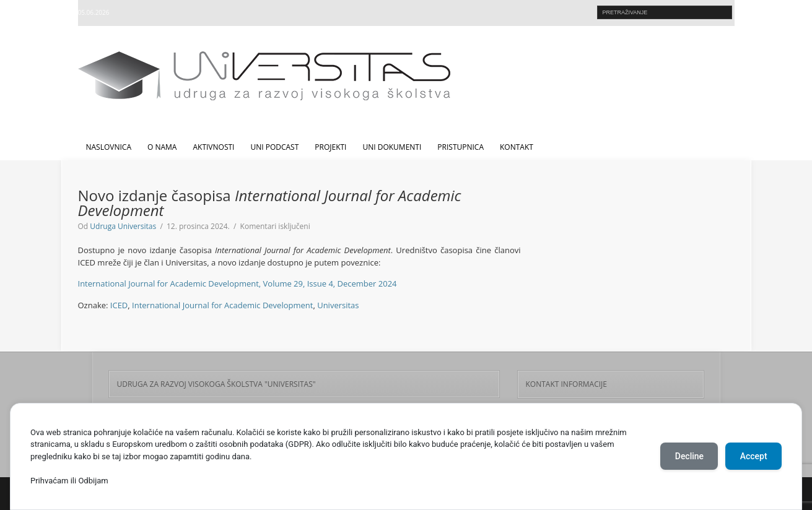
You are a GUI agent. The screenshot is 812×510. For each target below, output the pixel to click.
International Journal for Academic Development (222, 305)
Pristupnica (461, 147)
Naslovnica (109, 147)
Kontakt (517, 147)
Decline (688, 456)
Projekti (330, 147)
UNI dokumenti (392, 147)
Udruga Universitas (123, 226)
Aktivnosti (213, 147)
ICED (119, 305)
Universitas (338, 305)
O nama (162, 147)
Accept (753, 456)
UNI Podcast (274, 147)
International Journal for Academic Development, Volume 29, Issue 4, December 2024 (238, 283)
